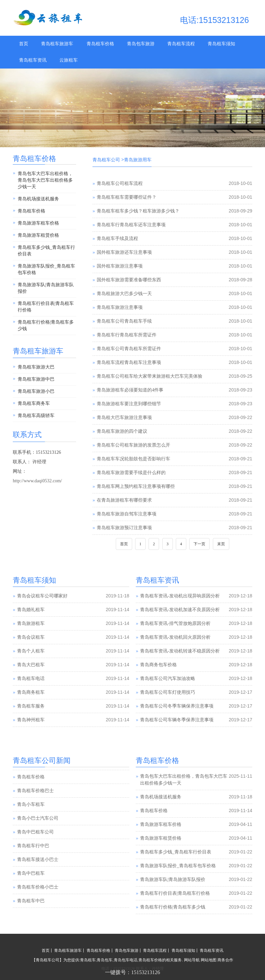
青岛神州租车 (31, 720)
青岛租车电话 (31, 679)
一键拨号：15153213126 (132, 972)
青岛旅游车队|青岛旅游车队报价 (46, 288)
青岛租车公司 (106, 160)
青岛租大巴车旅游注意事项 (124, 418)
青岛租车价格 (100, 44)
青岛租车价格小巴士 (38, 900)
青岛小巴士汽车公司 (38, 832)
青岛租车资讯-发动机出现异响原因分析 (180, 596)
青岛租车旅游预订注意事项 (124, 528)
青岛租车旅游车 (57, 44)
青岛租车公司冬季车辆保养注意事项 (177, 706)
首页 (24, 44)
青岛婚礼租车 (31, 610)
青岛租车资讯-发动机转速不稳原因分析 (180, 651)
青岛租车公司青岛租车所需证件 (129, 349)
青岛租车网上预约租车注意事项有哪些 (136, 486)
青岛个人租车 (31, 651)
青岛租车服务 (31, 706)
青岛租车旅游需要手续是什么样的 (131, 473)
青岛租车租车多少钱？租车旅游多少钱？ (138, 211)
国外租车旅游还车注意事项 (124, 252)
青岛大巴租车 (31, 665)
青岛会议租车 (31, 637)
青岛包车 (105, 960)
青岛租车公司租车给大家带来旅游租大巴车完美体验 (150, 376)
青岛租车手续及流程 (117, 239)
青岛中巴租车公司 (35, 845)
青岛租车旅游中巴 (36, 379)
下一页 (199, 544)
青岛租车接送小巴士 (38, 873)
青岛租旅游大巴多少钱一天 (124, 294)
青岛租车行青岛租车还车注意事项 (131, 225)
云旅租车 (69, 60)
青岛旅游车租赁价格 (38, 235)
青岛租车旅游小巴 (36, 391)
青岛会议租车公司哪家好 (42, 596)
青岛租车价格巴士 (35, 804)
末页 (221, 544)
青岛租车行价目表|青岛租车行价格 (46, 307)
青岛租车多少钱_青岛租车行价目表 (46, 251)
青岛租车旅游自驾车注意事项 (127, 514)
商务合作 (225, 960)
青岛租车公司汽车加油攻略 (168, 679)
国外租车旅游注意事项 (120, 266)
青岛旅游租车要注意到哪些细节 (129, 404)
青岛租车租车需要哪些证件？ (127, 197)
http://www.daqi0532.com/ (37, 481)
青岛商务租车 (31, 692)
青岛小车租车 (31, 818)
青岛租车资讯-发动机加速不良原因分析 (180, 610)
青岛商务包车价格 (158, 665)
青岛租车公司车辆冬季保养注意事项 (177, 720)
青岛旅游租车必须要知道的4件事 (130, 390)
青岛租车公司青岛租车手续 (124, 321)
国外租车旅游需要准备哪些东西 (129, 280)
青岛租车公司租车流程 (120, 183)
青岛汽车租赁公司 (35, 777)
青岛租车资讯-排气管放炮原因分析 (175, 623)
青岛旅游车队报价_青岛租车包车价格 (46, 269)
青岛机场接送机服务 (38, 199)
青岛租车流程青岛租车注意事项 (129, 362)
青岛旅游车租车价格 (38, 223)
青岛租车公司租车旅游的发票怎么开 (133, 445)
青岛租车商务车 (34, 403)
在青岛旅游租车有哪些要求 (124, 500)
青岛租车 (88, 960)
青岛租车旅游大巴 (36, 367)
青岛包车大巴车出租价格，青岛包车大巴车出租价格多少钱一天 (45, 180)
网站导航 (192, 960)
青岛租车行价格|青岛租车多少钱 (46, 325)
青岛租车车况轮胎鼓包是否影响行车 (133, 459)
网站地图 (209, 960)
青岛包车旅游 (141, 44)
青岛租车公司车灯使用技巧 (168, 692)
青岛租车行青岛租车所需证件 (127, 335)
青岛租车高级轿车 (36, 416)
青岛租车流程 (181, 44)
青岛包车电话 (126, 960)
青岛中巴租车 (31, 887)
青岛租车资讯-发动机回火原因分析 (175, 637)
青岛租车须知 (221, 44)
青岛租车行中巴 (33, 859)
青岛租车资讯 (33, 60)
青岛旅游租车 (31, 623)
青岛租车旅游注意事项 (120, 307)
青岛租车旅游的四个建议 (122, 431)
